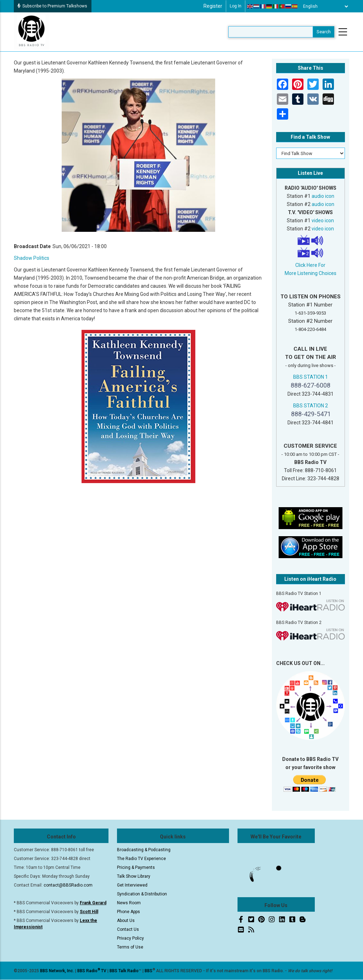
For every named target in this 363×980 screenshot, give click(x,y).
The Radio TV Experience (141, 859)
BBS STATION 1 (311, 377)
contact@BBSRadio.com (68, 885)
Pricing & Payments (136, 867)
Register (213, 6)
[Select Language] (324, 6)
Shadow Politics (32, 258)
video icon (323, 220)
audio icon (323, 196)
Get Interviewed (132, 885)
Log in (236, 6)
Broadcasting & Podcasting (144, 850)
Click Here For (310, 265)
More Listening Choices (311, 273)
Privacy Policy (130, 938)
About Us (126, 921)
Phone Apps (129, 912)
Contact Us (128, 929)
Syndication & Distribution (142, 894)
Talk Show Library (134, 876)
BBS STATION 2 (311, 406)
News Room (129, 903)
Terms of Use (130, 947)
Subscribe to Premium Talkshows (52, 6)
